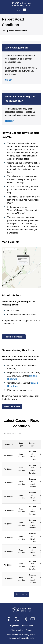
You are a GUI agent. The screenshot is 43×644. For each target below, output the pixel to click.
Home (4, 31)
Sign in (9, 80)
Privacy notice (17, 630)
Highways (15, 626)
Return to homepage (14, 337)
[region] (21, 513)
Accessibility (27, 626)
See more (21, 594)
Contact (29, 630)
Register (9, 121)
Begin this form (11, 406)
